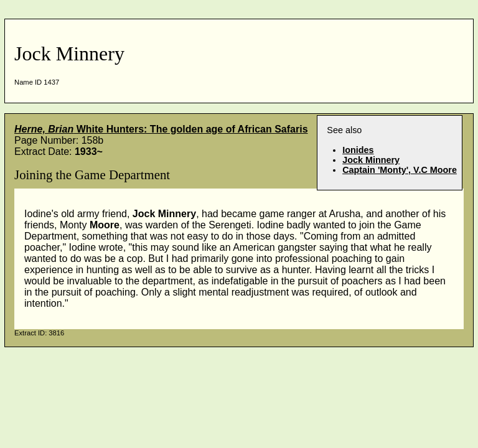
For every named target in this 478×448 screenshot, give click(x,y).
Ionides (358, 150)
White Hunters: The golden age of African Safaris (161, 129)
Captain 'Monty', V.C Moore (400, 170)
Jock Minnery (371, 160)
